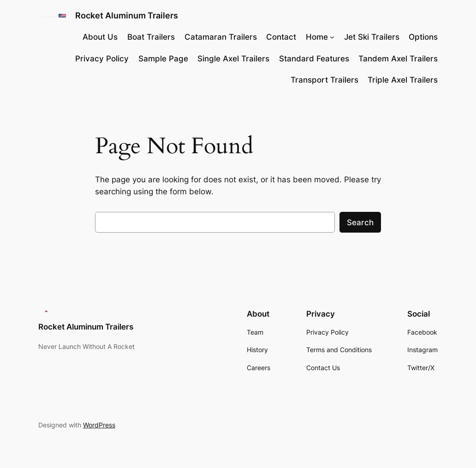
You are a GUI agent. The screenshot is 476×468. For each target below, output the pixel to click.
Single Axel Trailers (233, 59)
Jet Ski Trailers (372, 37)
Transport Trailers (324, 80)
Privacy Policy (102, 59)
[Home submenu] (332, 37)
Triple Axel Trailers (403, 80)
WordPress (99, 425)
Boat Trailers (151, 37)
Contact (281, 37)
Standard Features (314, 59)
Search (360, 222)
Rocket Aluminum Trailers (127, 15)
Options (423, 37)
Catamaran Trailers (221, 37)
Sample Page (163, 59)
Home (317, 37)
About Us (100, 37)
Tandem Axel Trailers (398, 59)
